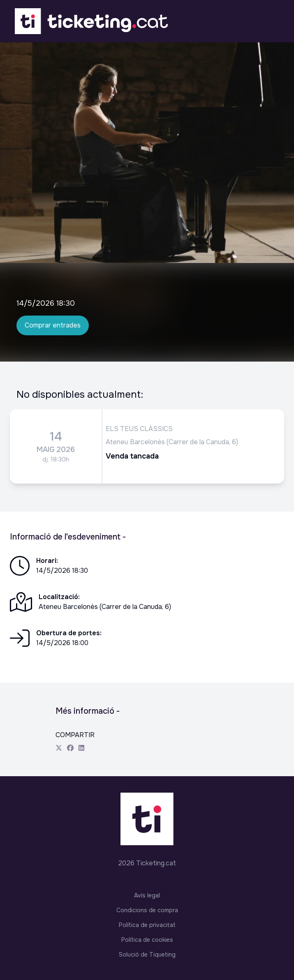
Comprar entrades (53, 325)
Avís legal (147, 895)
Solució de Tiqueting (147, 955)
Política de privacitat (147, 925)
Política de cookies (147, 940)
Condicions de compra (147, 910)
